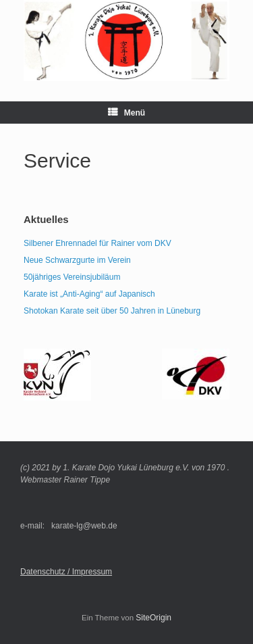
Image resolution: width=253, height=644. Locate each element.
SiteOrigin (153, 618)
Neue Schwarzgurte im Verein (77, 260)
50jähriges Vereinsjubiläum (72, 277)
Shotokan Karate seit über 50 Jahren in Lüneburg (112, 311)
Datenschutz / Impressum (66, 572)
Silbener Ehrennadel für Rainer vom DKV (97, 243)
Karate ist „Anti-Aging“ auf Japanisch (89, 294)
